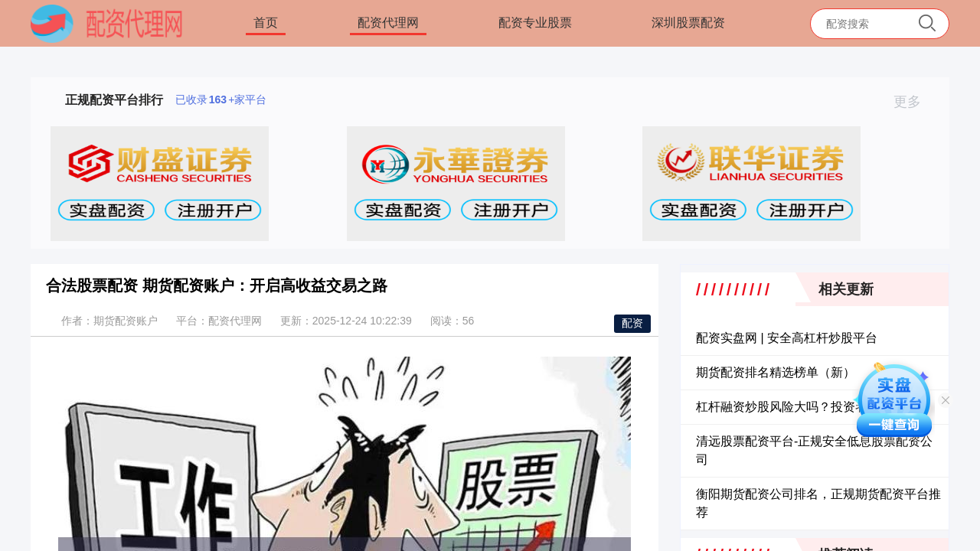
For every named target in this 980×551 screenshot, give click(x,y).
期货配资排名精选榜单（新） (776, 372)
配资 (632, 323)
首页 (266, 23)
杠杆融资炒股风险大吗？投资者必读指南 (806, 407)
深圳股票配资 (688, 23)
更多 (914, 102)
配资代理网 (388, 23)
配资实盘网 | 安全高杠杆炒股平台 (787, 338)
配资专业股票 (535, 23)
